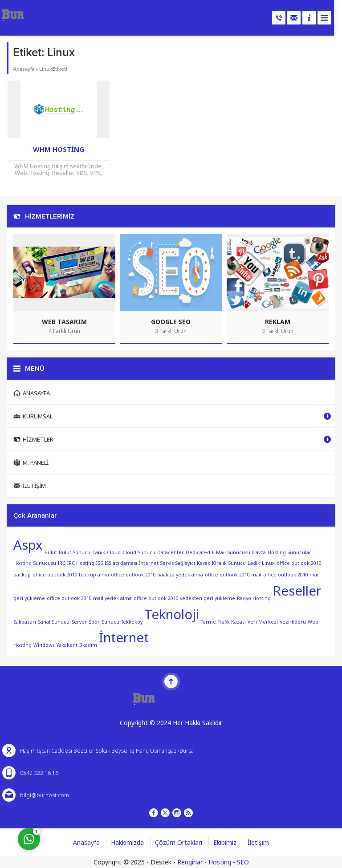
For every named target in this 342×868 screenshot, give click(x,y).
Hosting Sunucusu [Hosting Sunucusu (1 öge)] (35, 563)
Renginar (190, 862)
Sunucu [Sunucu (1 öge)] (110, 621)
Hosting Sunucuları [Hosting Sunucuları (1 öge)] (290, 552)
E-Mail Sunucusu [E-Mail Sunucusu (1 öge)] (231, 552)
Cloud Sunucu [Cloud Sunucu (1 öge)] (139, 552)
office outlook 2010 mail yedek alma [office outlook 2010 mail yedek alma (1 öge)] (89, 598)
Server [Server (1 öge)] (79, 621)
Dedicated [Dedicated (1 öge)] (198, 552)
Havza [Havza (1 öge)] (259, 552)
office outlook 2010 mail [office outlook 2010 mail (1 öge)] (233, 575)
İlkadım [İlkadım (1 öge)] (88, 645)
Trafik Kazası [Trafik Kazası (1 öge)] (232, 621)
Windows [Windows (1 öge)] (44, 645)
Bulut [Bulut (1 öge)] (51, 552)
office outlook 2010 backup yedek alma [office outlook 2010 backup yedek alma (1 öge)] (157, 575)
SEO (243, 862)
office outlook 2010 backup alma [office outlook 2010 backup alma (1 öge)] (71, 575)
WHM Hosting (59, 149)
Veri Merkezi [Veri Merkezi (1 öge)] (263, 621)
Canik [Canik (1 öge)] (99, 552)
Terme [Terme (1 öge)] (208, 621)
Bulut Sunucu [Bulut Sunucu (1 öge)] (75, 552)
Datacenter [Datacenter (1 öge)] (171, 552)
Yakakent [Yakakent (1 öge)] (67, 645)
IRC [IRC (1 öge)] (62, 563)
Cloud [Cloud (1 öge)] (114, 552)
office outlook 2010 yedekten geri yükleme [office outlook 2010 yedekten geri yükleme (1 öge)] (184, 598)
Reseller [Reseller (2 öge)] (297, 591)
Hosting (220, 862)
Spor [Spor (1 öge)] (94, 621)
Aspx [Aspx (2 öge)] (28, 545)
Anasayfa (24, 69)
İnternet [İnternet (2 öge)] (124, 637)
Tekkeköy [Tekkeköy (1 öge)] (132, 621)
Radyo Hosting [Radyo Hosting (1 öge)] (254, 598)
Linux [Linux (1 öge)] (268, 563)
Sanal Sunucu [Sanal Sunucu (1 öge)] (54, 621)
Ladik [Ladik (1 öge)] (254, 563)
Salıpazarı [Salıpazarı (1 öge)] (25, 621)
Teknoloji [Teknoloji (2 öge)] (172, 614)
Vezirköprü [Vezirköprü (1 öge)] (293, 621)
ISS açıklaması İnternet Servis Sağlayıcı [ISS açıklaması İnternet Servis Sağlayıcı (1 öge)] (150, 563)
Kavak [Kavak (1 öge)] (204, 563)
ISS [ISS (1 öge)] (100, 563)
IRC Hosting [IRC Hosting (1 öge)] (81, 563)
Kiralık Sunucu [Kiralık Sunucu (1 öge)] (229, 563)
